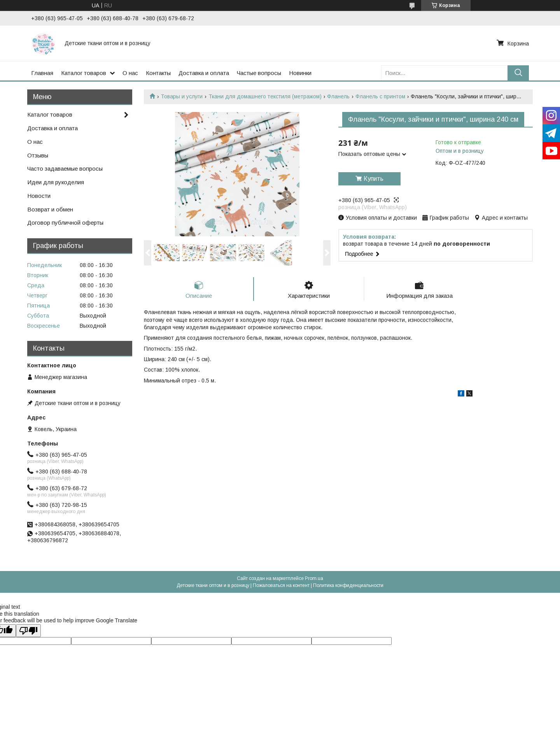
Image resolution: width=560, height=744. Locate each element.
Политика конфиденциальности (348, 585)
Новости (39, 196)
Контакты (158, 73)
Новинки (300, 73)
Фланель (338, 96)
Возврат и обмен (50, 209)
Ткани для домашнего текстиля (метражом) (265, 96)
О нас (130, 73)
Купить (374, 179)
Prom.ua (314, 578)
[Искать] (518, 73)
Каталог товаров (84, 73)
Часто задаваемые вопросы (65, 169)
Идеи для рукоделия (56, 182)
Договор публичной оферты (65, 223)
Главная (42, 73)
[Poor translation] (28, 631)
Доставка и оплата (204, 73)
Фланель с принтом (380, 96)
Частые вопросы (259, 73)
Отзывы (38, 155)
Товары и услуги (182, 96)
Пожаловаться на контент (281, 585)
